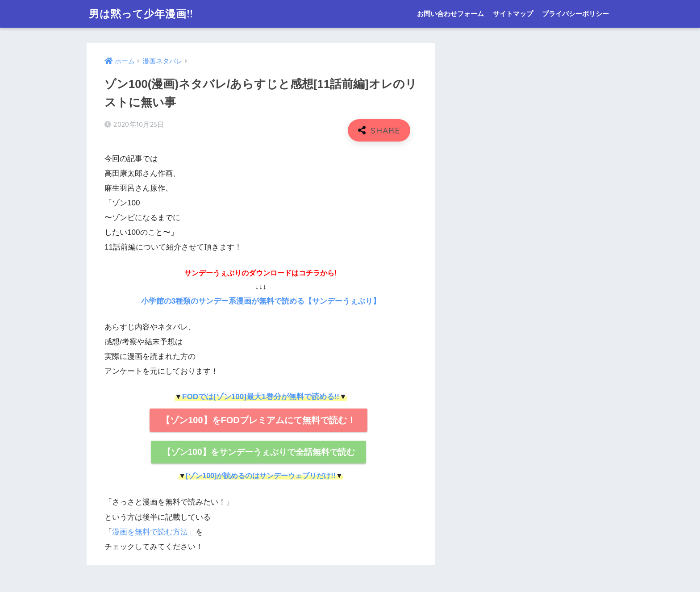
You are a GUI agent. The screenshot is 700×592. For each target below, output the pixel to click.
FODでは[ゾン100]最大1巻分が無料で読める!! (261, 397)
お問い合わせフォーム (450, 14)
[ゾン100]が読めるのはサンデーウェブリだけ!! (261, 476)
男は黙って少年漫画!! (141, 14)
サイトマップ (513, 14)
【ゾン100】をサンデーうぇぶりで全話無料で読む (259, 452)
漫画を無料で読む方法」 (154, 532)
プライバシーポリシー (575, 14)
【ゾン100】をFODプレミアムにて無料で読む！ (258, 420)
